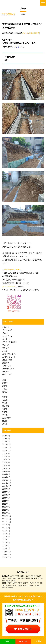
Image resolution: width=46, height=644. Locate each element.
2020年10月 (7, 557)
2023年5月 (6, 501)
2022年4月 (6, 540)
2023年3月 (6, 507)
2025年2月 (6, 439)
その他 (5, 333)
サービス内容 (7, 330)
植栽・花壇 (6, 366)
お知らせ (6, 327)
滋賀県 (37, 33)
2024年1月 (6, 477)
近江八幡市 (6, 418)
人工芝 (5, 351)
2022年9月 (6, 525)
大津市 (31, 33)
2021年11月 (7, 554)
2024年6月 (6, 462)
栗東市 (5, 409)
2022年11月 (7, 519)
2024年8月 (6, 456)
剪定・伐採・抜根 (9, 354)
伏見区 (5, 389)
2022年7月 (6, 531)
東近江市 (6, 406)
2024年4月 (6, 468)
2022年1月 (6, 549)
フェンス (6, 345)
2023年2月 (6, 510)
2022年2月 (6, 546)
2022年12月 (7, 516)
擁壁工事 (6, 363)
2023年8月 (6, 492)
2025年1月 (6, 442)
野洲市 (5, 421)
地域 (4, 380)
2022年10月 (7, 522)
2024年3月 (6, 471)
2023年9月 (6, 489)
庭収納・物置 (7, 360)
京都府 (5, 383)
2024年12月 (7, 445)
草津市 (5, 415)
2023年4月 (6, 504)
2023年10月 (7, 486)
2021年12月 (7, 551)
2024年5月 (6, 465)
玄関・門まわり (8, 369)
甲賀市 (5, 412)
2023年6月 (6, 498)
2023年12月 (7, 480)
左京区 (5, 392)
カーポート (6, 339)
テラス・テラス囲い (10, 342)
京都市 (5, 386)
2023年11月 (7, 483)
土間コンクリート (9, 357)
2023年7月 (6, 495)
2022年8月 (6, 528)
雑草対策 (6, 372)
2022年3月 (6, 543)
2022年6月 (6, 534)
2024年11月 (7, 448)
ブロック (25, 33)
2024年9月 (6, 453)
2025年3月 (6, 436)
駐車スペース (7, 375)
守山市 (5, 403)
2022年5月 (6, 537)
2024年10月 (7, 451)
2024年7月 (6, 459)
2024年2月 (6, 474)
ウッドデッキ (7, 336)
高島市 (5, 424)
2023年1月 (6, 513)
